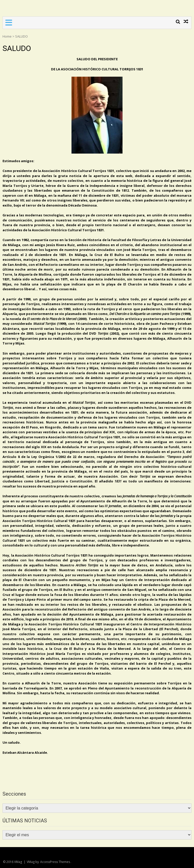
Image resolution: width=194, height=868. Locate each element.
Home (7, 36)
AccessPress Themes (55, 862)
